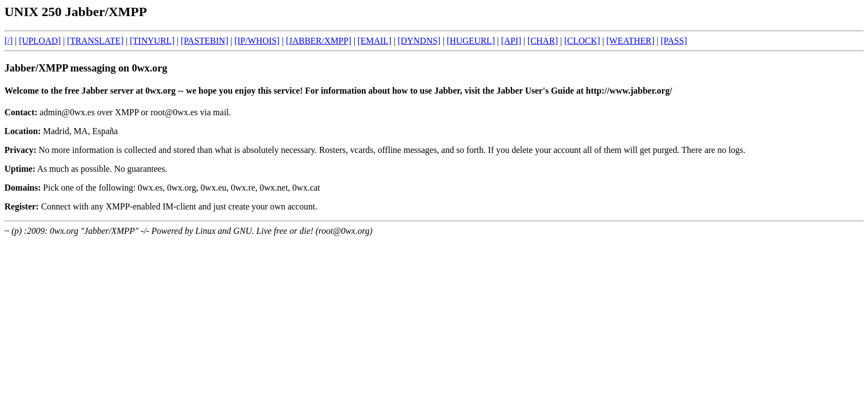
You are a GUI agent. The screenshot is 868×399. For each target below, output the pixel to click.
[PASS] (674, 41)
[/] (9, 41)
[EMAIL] (374, 41)
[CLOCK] (582, 41)
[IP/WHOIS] (257, 41)
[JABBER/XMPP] (318, 41)
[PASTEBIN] (205, 41)
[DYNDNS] (419, 41)
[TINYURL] (152, 41)
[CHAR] (543, 41)
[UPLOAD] (40, 41)
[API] (511, 41)
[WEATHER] (630, 41)
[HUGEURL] (471, 41)
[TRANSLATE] (95, 41)
